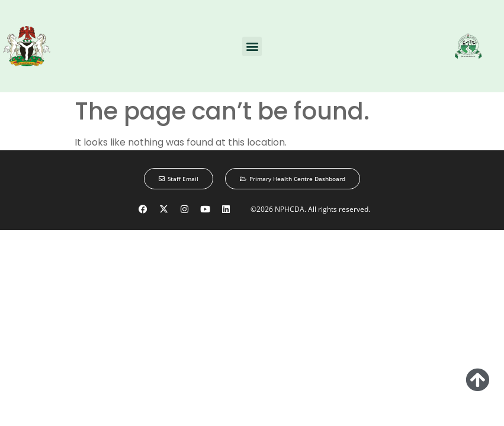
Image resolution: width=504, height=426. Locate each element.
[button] (252, 46)
